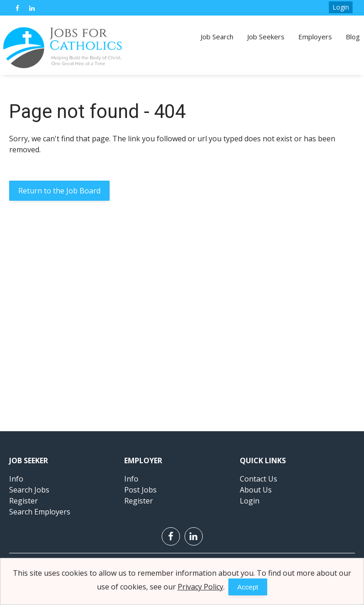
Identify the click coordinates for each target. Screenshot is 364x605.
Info (16, 479)
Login (341, 7)
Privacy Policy (200, 587)
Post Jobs (140, 490)
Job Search (217, 37)
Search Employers (40, 512)
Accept (248, 587)
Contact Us (258, 479)
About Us (256, 490)
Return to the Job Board (59, 191)
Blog (353, 37)
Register (24, 501)
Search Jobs (29, 490)
